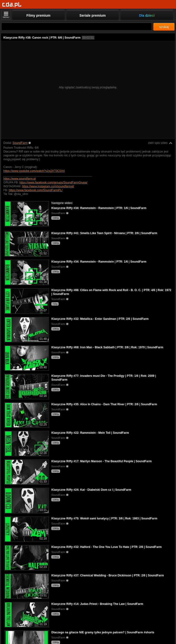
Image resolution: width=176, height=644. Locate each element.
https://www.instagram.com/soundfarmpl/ (48, 186)
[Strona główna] (12, 5)
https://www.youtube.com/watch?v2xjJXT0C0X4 (34, 171)
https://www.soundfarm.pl (20, 179)
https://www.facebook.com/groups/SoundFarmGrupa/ (53, 182)
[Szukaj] (77, 27)
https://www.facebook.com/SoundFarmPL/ (36, 190)
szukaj (164, 27)
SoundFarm (20, 143)
